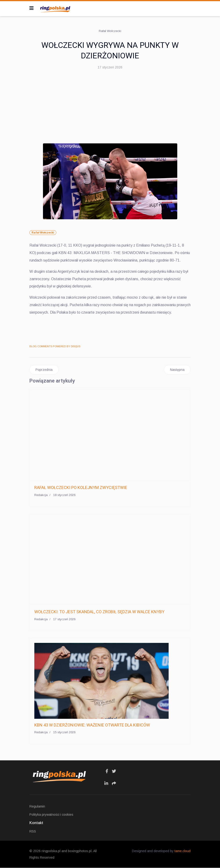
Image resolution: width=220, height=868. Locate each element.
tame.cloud (183, 851)
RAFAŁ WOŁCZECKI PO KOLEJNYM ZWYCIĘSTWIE (81, 488)
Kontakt (36, 823)
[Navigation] (32, 8)
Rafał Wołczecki (43, 233)
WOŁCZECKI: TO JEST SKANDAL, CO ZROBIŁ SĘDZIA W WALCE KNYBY (99, 612)
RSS (33, 832)
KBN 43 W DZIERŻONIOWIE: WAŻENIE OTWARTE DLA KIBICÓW (92, 725)
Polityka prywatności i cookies (51, 815)
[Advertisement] (110, 108)
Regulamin (37, 807)
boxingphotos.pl (80, 851)
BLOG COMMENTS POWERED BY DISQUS (55, 347)
